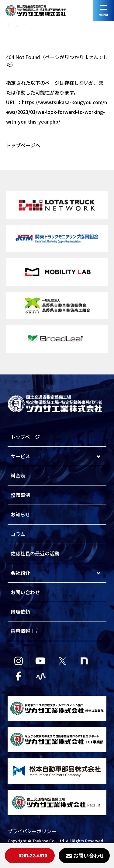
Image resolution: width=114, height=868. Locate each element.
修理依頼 (20, 611)
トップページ (25, 437)
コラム (18, 534)
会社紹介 (20, 573)
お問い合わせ (25, 592)
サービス (20, 456)
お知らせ (20, 514)
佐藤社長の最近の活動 (35, 553)
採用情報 (24, 631)
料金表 (18, 475)
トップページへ (23, 145)
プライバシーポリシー (32, 831)
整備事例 (20, 495)
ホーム (13, 25)
